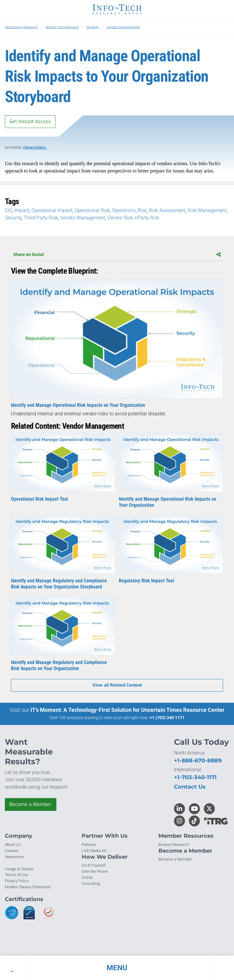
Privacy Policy (17, 881)
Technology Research (21, 27)
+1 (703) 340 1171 (167, 718)
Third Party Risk (41, 218)
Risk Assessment (167, 210)
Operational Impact (52, 210)
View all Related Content (117, 685)
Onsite (87, 877)
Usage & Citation (19, 869)
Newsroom (14, 857)
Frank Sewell (35, 148)
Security (13, 218)
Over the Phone (95, 871)
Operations (124, 210)
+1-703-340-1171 (195, 777)
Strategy (93, 27)
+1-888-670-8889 (198, 761)
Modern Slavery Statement (28, 887)
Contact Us (190, 787)
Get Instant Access (30, 121)
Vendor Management (62, 27)
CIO (9, 210)
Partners (89, 845)
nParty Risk (147, 218)
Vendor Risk (120, 218)
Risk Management (207, 210)
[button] (117, 968)
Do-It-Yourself (94, 865)
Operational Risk (92, 210)
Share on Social (117, 254)
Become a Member (31, 804)
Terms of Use (17, 875)
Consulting (91, 884)
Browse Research (174, 845)
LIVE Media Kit (94, 851)
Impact (22, 210)
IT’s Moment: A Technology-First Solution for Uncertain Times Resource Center (128, 710)
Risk (142, 210)
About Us (13, 845)
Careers (12, 851)
